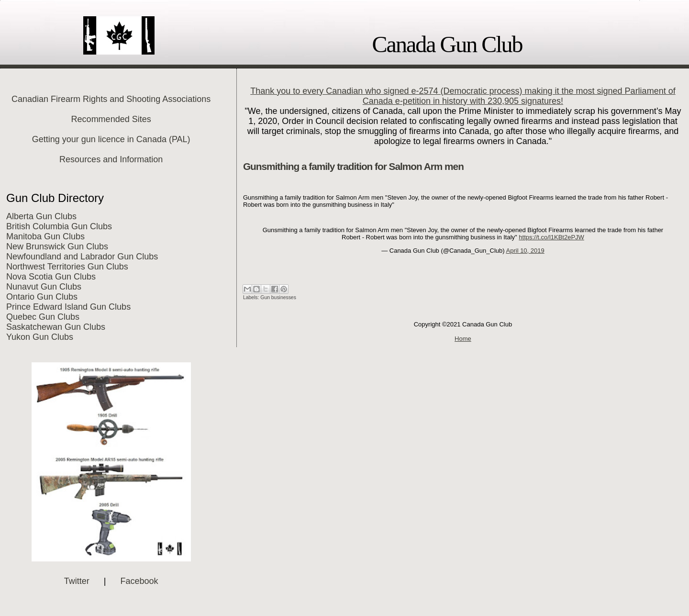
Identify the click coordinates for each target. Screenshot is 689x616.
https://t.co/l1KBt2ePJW (551, 237)
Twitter (77, 581)
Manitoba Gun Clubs (45, 236)
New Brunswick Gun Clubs (57, 246)
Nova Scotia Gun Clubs (51, 277)
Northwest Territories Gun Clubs (67, 267)
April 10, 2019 (525, 251)
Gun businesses (278, 297)
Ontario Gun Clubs (42, 297)
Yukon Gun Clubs (40, 337)
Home (463, 339)
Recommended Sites (111, 119)
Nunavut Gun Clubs (44, 287)
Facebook (139, 581)
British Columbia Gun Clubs (59, 226)
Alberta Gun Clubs (41, 216)
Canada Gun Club (447, 44)
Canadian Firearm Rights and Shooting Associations (111, 99)
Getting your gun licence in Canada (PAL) (111, 139)
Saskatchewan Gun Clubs (56, 327)
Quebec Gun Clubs (43, 317)
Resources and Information (111, 159)
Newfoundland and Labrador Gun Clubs (82, 257)
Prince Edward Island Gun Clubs (68, 307)
